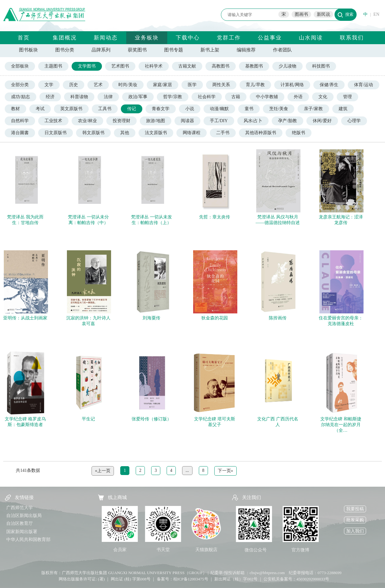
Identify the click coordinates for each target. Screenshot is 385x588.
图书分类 (65, 50)
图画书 (301, 14)
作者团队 (282, 50)
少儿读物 (287, 66)
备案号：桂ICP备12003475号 (183, 579)
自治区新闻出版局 (24, 516)
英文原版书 (71, 109)
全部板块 (20, 66)
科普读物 (79, 97)
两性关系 (221, 85)
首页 (24, 38)
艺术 (98, 85)
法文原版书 (156, 133)
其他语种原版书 (261, 133)
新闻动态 (106, 38)
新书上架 (210, 50)
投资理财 (121, 121)
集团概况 (65, 38)
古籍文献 (187, 66)
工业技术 (53, 121)
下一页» (225, 471)
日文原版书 (56, 133)
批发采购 (355, 520)
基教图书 (254, 66)
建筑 (343, 109)
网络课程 (192, 133)
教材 (15, 109)
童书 (249, 109)
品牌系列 (101, 50)
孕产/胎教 (287, 121)
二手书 (223, 133)
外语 (298, 97)
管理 (347, 97)
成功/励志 (21, 97)
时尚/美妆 (128, 85)
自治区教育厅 (20, 523)
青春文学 (161, 109)
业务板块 (147, 38)
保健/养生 (329, 85)
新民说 (323, 14)
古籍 (236, 97)
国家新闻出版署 (22, 532)
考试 (40, 109)
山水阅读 (311, 38)
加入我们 (355, 531)
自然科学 (20, 121)
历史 (74, 85)
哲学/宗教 (173, 97)
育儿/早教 (255, 85)
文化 (323, 97)
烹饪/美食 (279, 109)
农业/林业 (87, 121)
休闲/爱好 (322, 121)
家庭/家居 (163, 85)
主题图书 (53, 66)
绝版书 (299, 133)
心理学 (354, 121)
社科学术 (154, 66)
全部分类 (20, 85)
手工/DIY (219, 121)
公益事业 (270, 38)
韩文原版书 (93, 133)
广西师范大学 (20, 508)
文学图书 (87, 66)
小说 (190, 109)
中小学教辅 (267, 97)
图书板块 (28, 50)
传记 (132, 109)
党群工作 (229, 38)
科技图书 (321, 66)
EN (376, 14)
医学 (192, 85)
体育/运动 (364, 85)
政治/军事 (138, 97)
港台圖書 (20, 133)
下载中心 (188, 38)
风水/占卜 (253, 121)
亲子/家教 (313, 109)
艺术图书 (120, 66)
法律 (108, 97)
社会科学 (207, 97)
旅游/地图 (156, 121)
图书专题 (174, 50)
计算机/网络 (292, 85)
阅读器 (187, 121)
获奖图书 (137, 50)
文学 (49, 85)
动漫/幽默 (219, 109)
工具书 (105, 109)
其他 (125, 133)
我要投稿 (355, 509)
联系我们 (352, 38)
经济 (50, 97)
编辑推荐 (246, 50)
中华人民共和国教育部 (28, 540)
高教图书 (221, 66)
